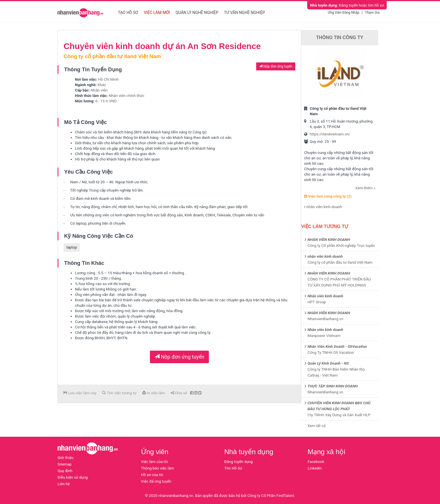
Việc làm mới (157, 13)
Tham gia (372, 13)
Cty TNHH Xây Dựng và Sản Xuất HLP (339, 415)
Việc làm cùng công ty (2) (328, 196)
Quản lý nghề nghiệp (197, 13)
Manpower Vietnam (324, 336)
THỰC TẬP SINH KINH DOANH (333, 386)
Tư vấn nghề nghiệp (245, 13)
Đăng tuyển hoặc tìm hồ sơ (347, 5)
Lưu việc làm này (80, 393)
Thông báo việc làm (158, 468)
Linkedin (315, 468)
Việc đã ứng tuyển (156, 481)
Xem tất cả (317, 426)
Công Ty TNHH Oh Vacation (331, 352)
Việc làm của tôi (155, 462)
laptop (72, 247)
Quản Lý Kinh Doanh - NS (328, 363)
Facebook (316, 462)
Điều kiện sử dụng (73, 477)
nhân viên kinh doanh (324, 207)
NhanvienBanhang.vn (325, 319)
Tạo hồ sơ (128, 13)
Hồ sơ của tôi (152, 475)
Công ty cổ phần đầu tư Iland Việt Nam (340, 262)
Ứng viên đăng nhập (344, 13)
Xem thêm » (365, 188)
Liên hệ (64, 484)
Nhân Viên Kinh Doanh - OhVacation (337, 346)
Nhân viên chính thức (127, 96)
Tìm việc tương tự (119, 393)
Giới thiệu (66, 458)
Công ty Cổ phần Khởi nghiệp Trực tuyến (341, 246)
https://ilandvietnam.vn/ (330, 134)
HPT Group (317, 302)
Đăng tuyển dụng (239, 462)
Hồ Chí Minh (108, 79)
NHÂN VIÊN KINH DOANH (329, 240)
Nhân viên (99, 90)
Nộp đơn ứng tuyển (276, 66)
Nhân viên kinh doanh (325, 296)
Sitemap (65, 464)
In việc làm (154, 393)
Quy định (65, 471)
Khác (102, 85)
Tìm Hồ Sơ (233, 468)
